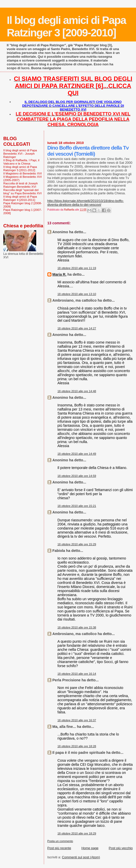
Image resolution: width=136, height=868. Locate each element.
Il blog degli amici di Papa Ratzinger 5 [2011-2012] (20, 168)
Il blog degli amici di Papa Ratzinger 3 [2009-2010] (66, 26)
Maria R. (60, 274)
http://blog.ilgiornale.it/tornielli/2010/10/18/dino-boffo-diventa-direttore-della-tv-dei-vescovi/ (86, 203)
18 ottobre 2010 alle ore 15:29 (77, 544)
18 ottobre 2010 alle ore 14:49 (77, 454)
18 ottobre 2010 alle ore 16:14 (77, 674)
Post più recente (59, 848)
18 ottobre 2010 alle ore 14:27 (77, 328)
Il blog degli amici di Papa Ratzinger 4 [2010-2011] (20, 198)
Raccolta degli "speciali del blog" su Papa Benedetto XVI (22, 192)
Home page (90, 848)
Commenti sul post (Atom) (81, 857)
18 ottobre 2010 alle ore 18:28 (77, 746)
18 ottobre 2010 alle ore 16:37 (77, 720)
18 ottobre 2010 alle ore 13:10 (77, 294)
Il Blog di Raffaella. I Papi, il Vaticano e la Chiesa (21, 162)
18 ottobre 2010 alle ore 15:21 (77, 506)
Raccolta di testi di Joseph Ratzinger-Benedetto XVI (21, 185)
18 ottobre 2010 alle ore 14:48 (77, 391)
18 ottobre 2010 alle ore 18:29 (77, 833)
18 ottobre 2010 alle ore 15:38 (77, 627)
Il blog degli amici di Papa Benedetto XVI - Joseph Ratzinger (20, 153)
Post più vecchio (121, 848)
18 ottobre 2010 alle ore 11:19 (77, 268)
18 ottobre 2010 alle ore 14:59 (77, 476)
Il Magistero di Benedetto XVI (23, 173)
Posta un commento (60, 841)
